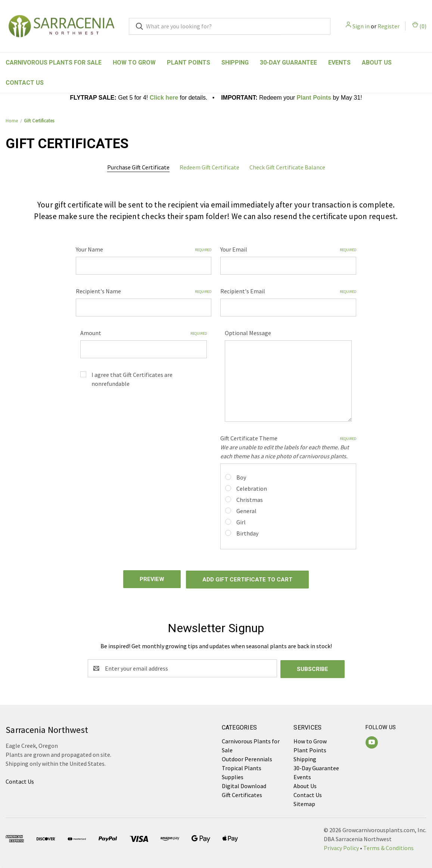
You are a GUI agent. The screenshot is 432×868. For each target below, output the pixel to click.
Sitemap (304, 802)
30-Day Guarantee (288, 63)
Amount (144, 333)
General (246, 511)
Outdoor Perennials (247, 757)
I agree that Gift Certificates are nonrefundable (132, 379)
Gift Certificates (242, 793)
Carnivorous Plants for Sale (54, 63)
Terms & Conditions (389, 846)
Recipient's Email (288, 291)
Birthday (247, 533)
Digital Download (244, 784)
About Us (377, 63)
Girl (241, 522)
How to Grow (134, 63)
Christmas (250, 500)
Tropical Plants (242, 766)
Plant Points (189, 63)
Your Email (288, 249)
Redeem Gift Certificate (209, 167)
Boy (241, 477)
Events (339, 63)
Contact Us (25, 83)
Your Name (144, 249)
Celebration (252, 488)
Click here (164, 98)
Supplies (233, 775)
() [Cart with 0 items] (419, 26)
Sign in (361, 26)
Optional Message (248, 333)
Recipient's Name (144, 291)
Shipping (235, 63)
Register (389, 26)
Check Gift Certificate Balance (287, 167)
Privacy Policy (341, 846)
